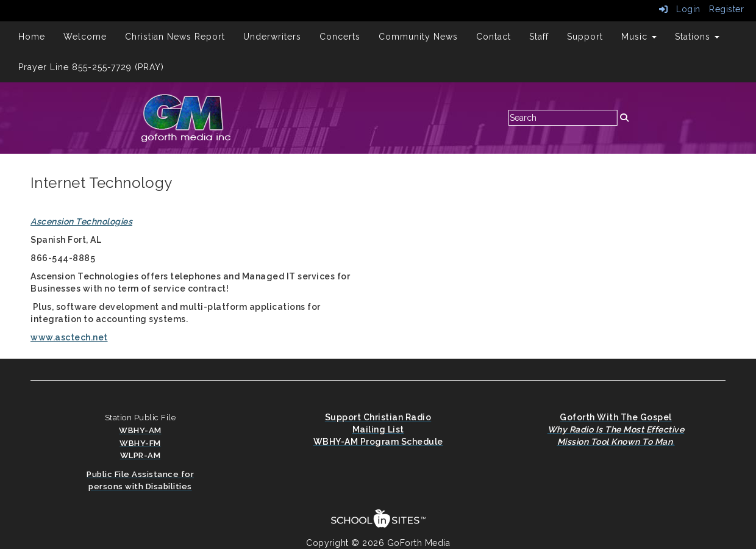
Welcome (85, 37)
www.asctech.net (69, 337)
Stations (697, 37)
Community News (418, 37)
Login (680, 9)
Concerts (340, 37)
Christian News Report (175, 37)
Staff (539, 37)
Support (585, 37)
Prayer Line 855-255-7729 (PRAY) (91, 67)
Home (32, 37)
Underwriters (272, 37)
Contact (494, 37)
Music (639, 37)
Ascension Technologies (81, 221)
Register (726, 9)
